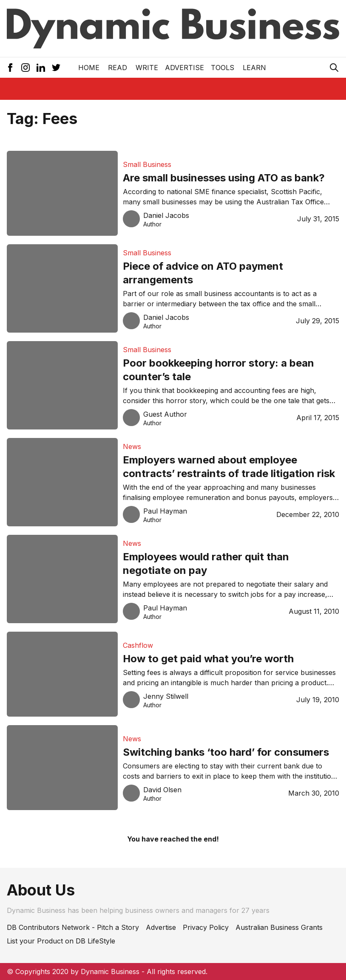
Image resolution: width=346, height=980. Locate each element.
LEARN (254, 68)
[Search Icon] (334, 68)
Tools (223, 68)
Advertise (184, 68)
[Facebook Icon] (10, 68)
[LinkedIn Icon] (41, 68)
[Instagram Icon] (26, 68)
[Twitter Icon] (56, 68)
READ (118, 68)
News (132, 446)
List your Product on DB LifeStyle (61, 941)
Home (89, 68)
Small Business (147, 164)
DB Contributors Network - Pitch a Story (73, 927)
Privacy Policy (206, 927)
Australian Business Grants (279, 927)
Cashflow (138, 645)
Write (147, 68)
